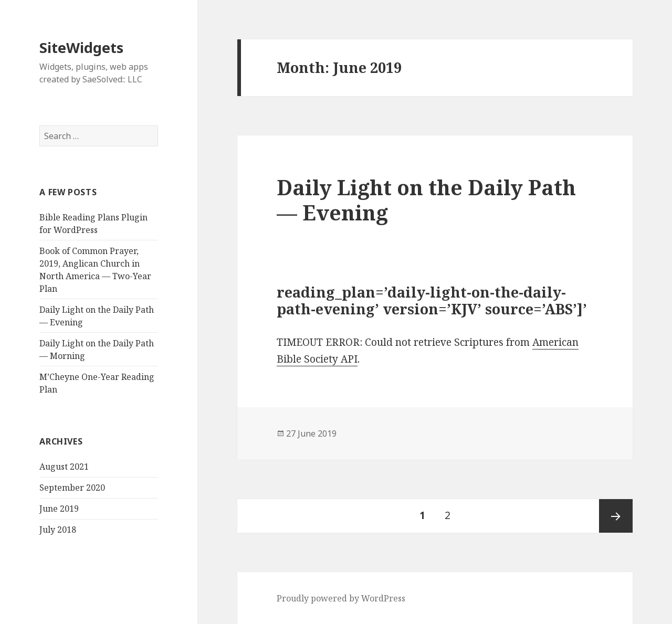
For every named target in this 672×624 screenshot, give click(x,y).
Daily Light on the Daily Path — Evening (426, 200)
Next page (616, 516)
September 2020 (72, 488)
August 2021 (64, 467)
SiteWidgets (81, 47)
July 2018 (58, 530)
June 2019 (59, 509)
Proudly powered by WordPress (341, 598)
